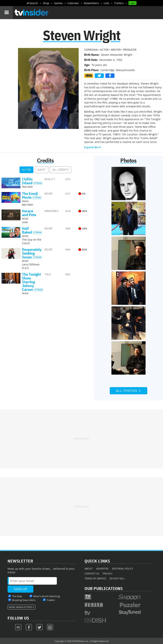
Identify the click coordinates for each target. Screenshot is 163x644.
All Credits (61, 170)
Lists (107, 3)
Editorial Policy (123, 569)
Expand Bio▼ (93, 147)
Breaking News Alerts (24, 600)
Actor (26, 170)
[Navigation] (6, 13)
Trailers (119, 3)
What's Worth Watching (47, 596)
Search (34, 3)
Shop (46, 3)
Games (58, 3)
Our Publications (104, 588)
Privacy (108, 573)
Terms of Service (95, 578)
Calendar (73, 3)
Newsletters (91, 3)
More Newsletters (21, 607)
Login (132, 3)
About (89, 569)
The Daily (17, 596)
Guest (42, 170)
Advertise (102, 569)
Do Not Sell (117, 578)
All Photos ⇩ (129, 391)
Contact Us (92, 573)
